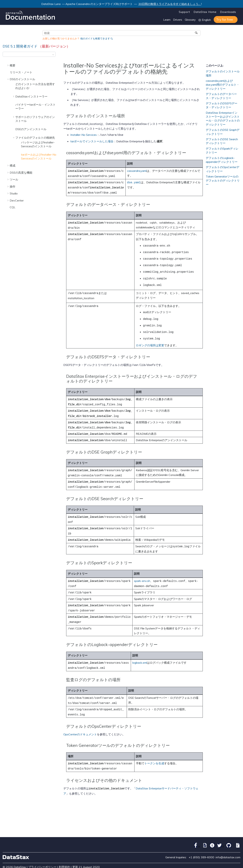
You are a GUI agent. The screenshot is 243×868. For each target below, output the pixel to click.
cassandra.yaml (137, 170)
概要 (13, 65)
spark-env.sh (142, 566)
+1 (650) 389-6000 (201, 836)
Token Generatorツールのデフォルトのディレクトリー (223, 180)
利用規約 (64, 846)
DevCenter (17, 200)
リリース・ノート (21, 72)
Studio (14, 193)
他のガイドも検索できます (95, 38)
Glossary (190, 20)
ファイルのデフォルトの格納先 (35, 138)
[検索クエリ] (122, 33)
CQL (13, 207)
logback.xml (140, 645)
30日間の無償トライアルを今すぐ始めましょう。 (170, 4)
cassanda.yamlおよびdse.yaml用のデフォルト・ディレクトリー (223, 85)
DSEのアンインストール (31, 129)
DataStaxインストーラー (31, 96)
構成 (13, 165)
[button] (8, 65)
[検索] (196, 33)
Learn (167, 20)
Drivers (178, 20)
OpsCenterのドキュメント (80, 715)
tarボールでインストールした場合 (92, 141)
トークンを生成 (154, 743)
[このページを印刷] (238, 55)
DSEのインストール (22, 79)
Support (184, 12)
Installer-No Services (84, 135)
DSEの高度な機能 (21, 173)
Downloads (228, 12)
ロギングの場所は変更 (150, 337)
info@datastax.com (228, 836)
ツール (14, 179)
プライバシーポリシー (42, 846)
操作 (13, 186)
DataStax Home (205, 12)
